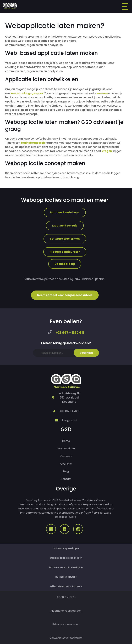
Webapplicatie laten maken (66, 558)
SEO (111, 508)
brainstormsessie (33, 143)
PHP (23, 513)
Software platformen (65, 239)
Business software (66, 577)
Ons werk (66, 456)
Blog (66, 471)
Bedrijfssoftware (66, 517)
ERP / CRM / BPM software (95, 513)
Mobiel (51, 508)
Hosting (41, 508)
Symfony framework (39, 500)
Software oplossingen (66, 548)
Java (21, 508)
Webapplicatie (68, 513)
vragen (107, 151)
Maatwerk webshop (75, 508)
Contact (66, 479)
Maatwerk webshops (65, 212)
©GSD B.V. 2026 (66, 597)
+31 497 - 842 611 (70, 333)
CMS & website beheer (67, 500)
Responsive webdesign (97, 504)
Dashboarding (65, 264)
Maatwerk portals (65, 226)
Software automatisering (42, 513)
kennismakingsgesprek (27, 93)
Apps (59, 508)
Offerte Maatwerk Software (66, 586)
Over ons (66, 464)
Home (66, 441)
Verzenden (86, 353)
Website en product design (37, 504)
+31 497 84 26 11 (69, 411)
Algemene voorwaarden (66, 611)
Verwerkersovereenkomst (66, 638)
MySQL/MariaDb (98, 508)
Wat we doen (66, 448)
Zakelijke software (94, 500)
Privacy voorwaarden (66, 624)
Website (30, 508)
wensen (102, 93)
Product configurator (65, 252)
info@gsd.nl (70, 420)
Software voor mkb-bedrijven (66, 567)
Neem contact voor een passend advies (65, 295)
